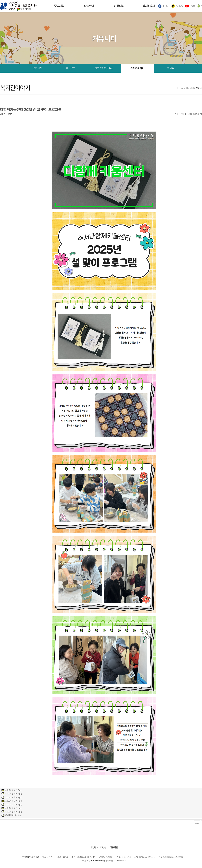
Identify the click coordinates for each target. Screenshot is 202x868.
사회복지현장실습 (104, 68)
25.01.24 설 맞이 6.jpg (13, 794)
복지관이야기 (137, 68)
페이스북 (164, 6)
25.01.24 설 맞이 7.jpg (13, 790)
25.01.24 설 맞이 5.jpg (13, 797)
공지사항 (37, 68)
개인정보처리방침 (98, 847)
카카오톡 (177, 6)
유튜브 (190, 6)
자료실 (171, 68)
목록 (197, 823)
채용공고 (71, 68)
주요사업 (59, 6)
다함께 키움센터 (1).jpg (13, 815)
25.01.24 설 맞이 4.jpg (13, 801)
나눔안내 (89, 6)
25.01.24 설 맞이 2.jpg (13, 808)
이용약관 (114, 847)
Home (180, 88)
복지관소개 (149, 6)
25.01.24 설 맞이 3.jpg (13, 804)
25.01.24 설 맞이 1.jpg (13, 812)
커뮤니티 (119, 6)
